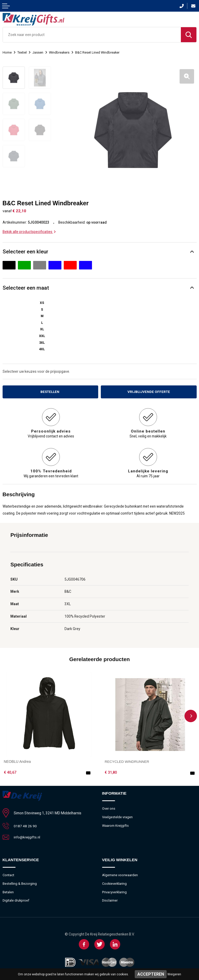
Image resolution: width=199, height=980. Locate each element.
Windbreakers (59, 52)
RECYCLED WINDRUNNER (127, 760)
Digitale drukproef (16, 900)
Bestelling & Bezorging (20, 883)
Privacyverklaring (115, 891)
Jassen (38, 52)
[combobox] (92, 35)
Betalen (8, 891)
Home (7, 52)
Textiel (22, 52)
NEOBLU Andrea (17, 760)
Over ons (109, 807)
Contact (9, 874)
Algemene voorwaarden (120, 874)
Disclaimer (110, 900)
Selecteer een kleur (25, 250)
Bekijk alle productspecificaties (29, 230)
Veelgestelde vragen (117, 816)
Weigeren (174, 974)
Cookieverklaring (115, 883)
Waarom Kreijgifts (116, 825)
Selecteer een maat (26, 287)
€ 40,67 (10, 771)
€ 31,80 (111, 771)
